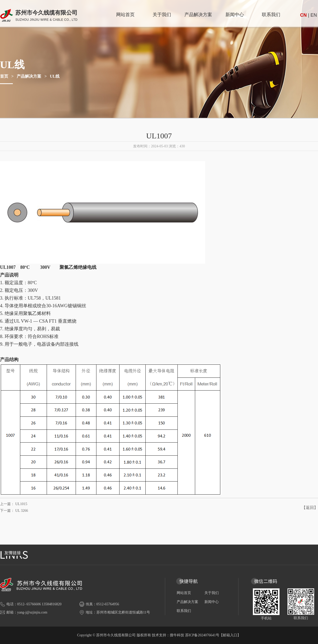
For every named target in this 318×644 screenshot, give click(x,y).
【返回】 (310, 508)
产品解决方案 (198, 15)
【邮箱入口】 (230, 635)
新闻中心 (235, 15)
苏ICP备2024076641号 (202, 635)
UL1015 (21, 504)
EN (314, 15)
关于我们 (162, 15)
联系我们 (271, 15)
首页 (4, 76)
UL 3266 (22, 511)
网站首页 (125, 15)
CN (303, 15)
